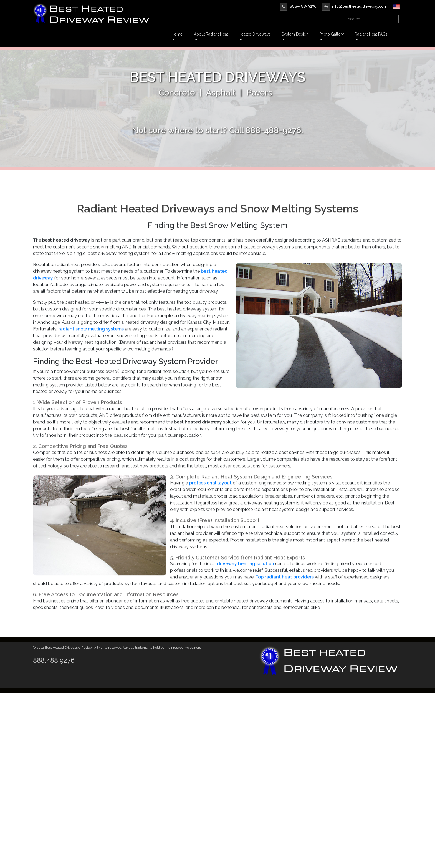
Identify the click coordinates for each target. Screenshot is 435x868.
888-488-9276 (298, 6)
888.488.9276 (54, 660)
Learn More (218, 115)
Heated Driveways (255, 34)
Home (177, 34)
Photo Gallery (332, 34)
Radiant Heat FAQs (371, 34)
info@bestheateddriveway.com (355, 6)
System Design (295, 34)
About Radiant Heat (211, 34)
